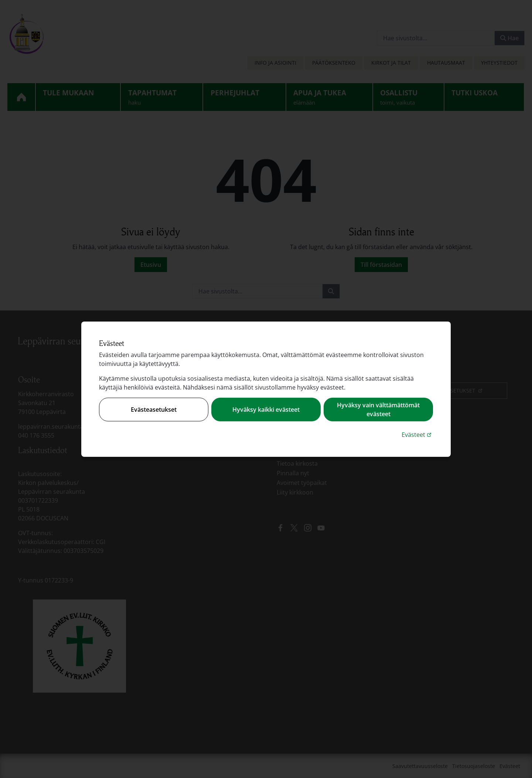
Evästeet (417, 434)
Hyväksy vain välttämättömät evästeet (378, 410)
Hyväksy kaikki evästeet (266, 410)
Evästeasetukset (154, 410)
